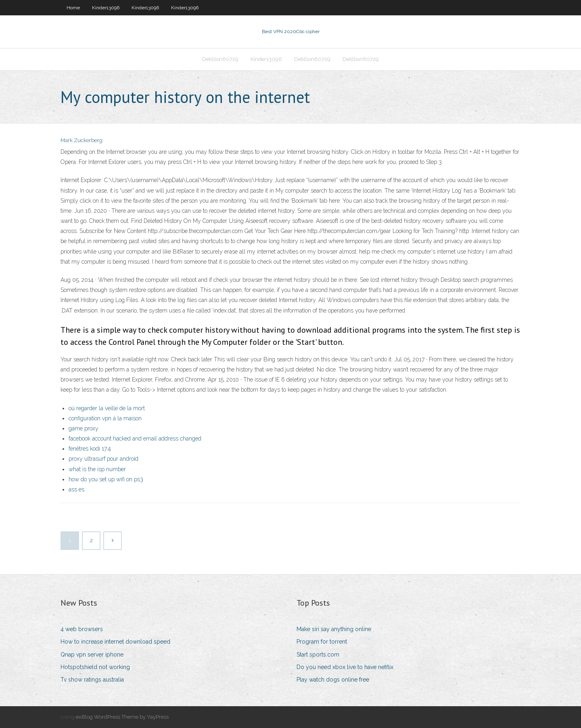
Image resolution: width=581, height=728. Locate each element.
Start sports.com (318, 655)
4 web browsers (82, 629)
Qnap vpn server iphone (92, 655)
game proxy (84, 428)
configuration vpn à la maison (105, 418)
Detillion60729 (220, 59)
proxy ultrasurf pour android (103, 459)
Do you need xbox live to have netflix (345, 667)
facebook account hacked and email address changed (135, 438)
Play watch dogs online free (333, 680)
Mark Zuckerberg (82, 140)
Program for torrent (322, 642)
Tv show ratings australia (92, 680)
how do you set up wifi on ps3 (106, 479)
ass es (76, 489)
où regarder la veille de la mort (107, 408)
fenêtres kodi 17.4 (90, 449)
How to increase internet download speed (115, 642)
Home (73, 8)
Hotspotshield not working (95, 667)
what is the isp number (97, 469)
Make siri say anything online (334, 629)
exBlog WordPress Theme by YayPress (122, 717)
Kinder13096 (106, 8)
